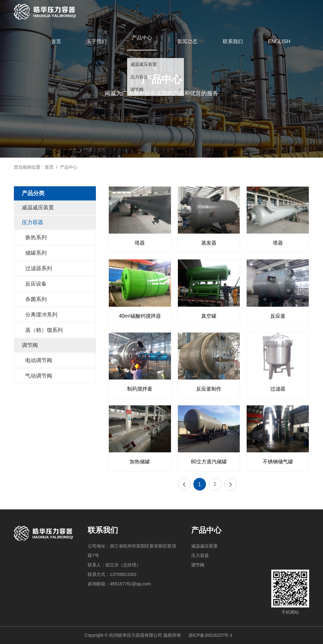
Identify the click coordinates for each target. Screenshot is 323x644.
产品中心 (142, 38)
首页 (56, 41)
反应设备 (36, 284)
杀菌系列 (36, 299)
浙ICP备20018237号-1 (210, 635)
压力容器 (139, 77)
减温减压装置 (144, 64)
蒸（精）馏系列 (44, 330)
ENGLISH (279, 41)
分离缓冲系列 (41, 315)
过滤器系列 (39, 268)
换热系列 (36, 238)
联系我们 (233, 41)
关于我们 (97, 41)
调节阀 (137, 90)
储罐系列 (36, 253)
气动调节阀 (39, 376)
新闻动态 (187, 41)
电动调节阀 (39, 360)
